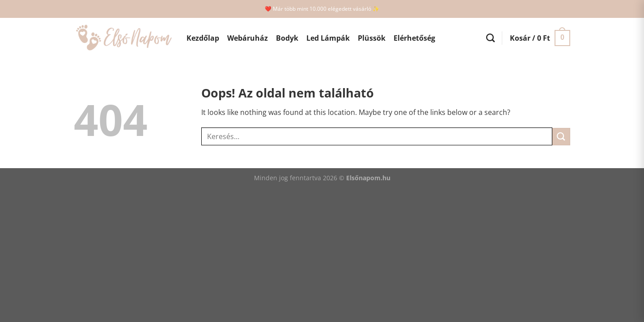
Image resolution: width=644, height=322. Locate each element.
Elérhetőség (414, 38)
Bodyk (287, 38)
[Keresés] (490, 38)
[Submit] (561, 137)
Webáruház (248, 38)
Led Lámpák (328, 38)
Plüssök (372, 38)
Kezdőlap (203, 38)
